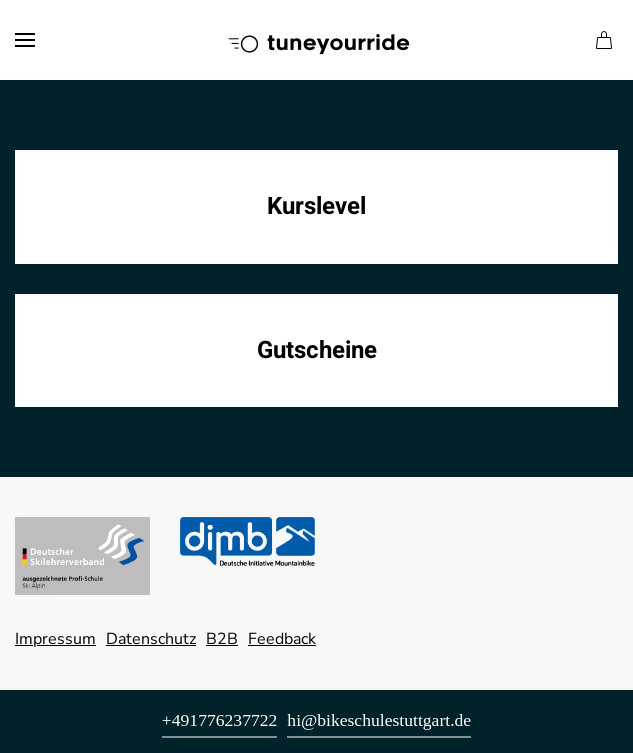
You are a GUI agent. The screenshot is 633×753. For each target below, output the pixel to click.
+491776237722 (220, 720)
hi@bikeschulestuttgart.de (379, 720)
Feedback (282, 639)
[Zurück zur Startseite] (317, 40)
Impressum (55, 639)
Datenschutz (151, 639)
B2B (222, 639)
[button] (25, 40)
